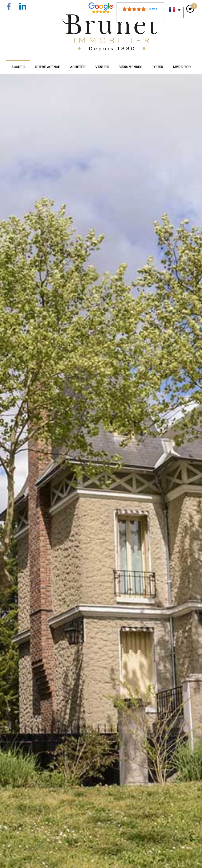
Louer (158, 67)
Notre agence (47, 67)
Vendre (102, 67)
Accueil (18, 67)
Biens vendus (130, 67)
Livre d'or (182, 67)
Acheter (78, 67)
